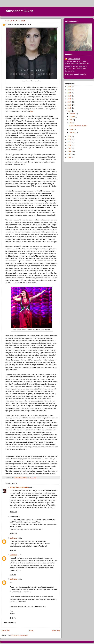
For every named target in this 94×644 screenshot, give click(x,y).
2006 (70, 157)
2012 (70, 139)
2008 (70, 151)
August (72, 117)
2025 (70, 87)
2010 (70, 145)
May (71, 123)
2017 (70, 102)
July (71, 120)
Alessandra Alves (19, 11)
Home (31, 631)
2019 (70, 96)
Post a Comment (10, 623)
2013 (70, 136)
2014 (70, 111)
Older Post (56, 631)
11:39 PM (13, 512)
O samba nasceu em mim (78, 125)
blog (32, 111)
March (72, 129)
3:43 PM (13, 618)
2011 (70, 142)
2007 (70, 154)
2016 (70, 105)
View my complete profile (77, 74)
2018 (70, 99)
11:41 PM (13, 534)
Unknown (14, 538)
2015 (70, 108)
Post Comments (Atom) (20, 635)
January (73, 132)
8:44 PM (13, 551)
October (73, 114)
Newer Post (6, 631)
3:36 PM (13, 575)
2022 (70, 93)
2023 (70, 90)
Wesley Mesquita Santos (19, 487)
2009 (70, 148)
